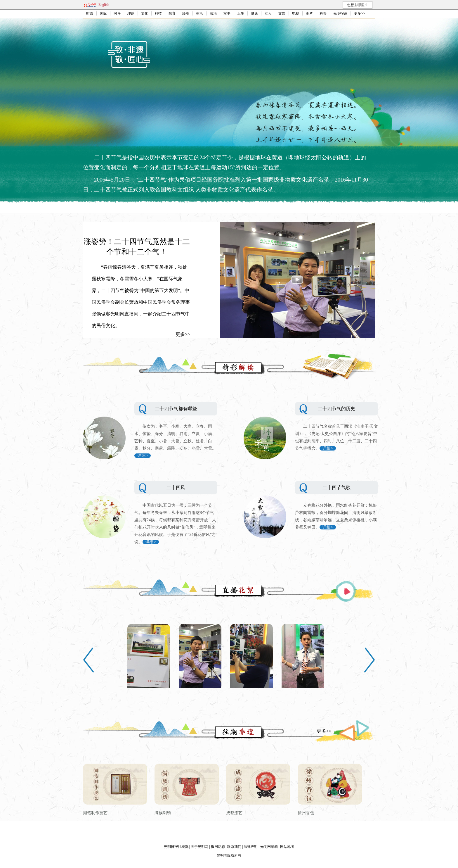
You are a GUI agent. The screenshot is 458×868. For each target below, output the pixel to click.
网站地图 (287, 847)
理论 (131, 13)
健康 (254, 13)
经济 (186, 13)
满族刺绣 (163, 813)
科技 (158, 13)
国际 (103, 13)
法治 (213, 13)
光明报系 (340, 13)
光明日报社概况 (176, 847)
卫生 (241, 13)
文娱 (282, 13)
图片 (309, 13)
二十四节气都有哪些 (176, 409)
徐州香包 (306, 813)
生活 (199, 13)
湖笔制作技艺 (95, 813)
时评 (117, 13)
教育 (172, 13)
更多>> (360, 13)
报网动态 (218, 847)
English (104, 5)
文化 (145, 13)
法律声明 (251, 847)
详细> (143, 456)
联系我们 (234, 847)
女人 (268, 13)
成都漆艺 (234, 813)
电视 (296, 13)
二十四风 (176, 488)
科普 (323, 13)
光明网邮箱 (269, 847)
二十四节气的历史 (336, 409)
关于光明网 (199, 847)
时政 (90, 13)
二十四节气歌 (336, 488)
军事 (227, 13)
